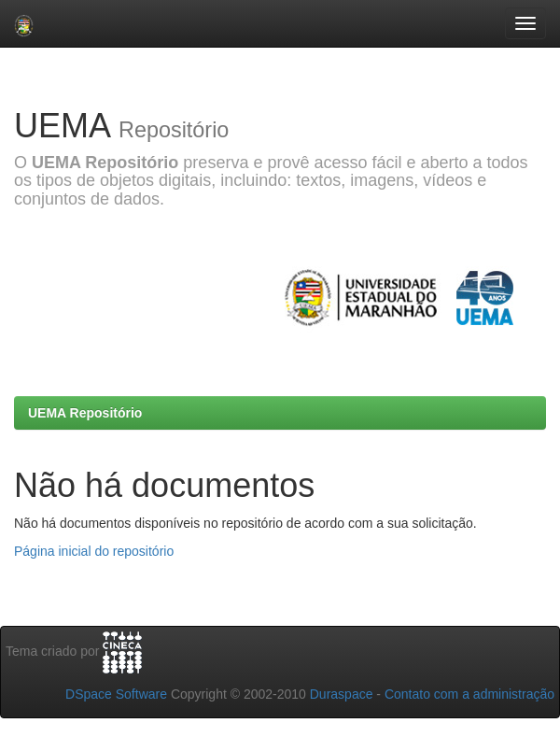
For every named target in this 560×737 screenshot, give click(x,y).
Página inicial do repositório (94, 551)
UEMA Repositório (85, 413)
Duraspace (342, 694)
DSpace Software (116, 694)
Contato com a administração (469, 694)
